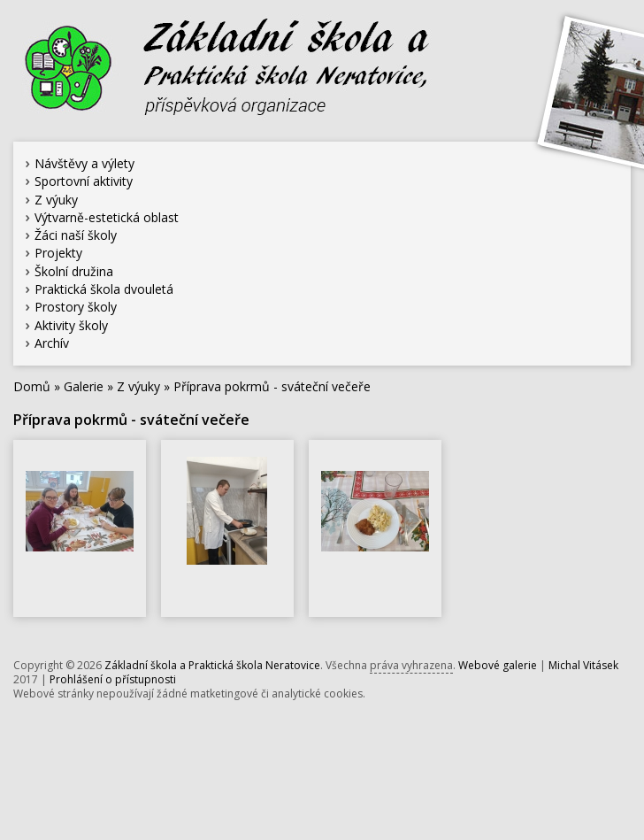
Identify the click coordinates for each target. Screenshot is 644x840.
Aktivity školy (71, 325)
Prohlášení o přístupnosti (113, 679)
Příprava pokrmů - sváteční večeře (272, 386)
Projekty (58, 253)
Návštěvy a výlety (84, 163)
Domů (32, 386)
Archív (52, 343)
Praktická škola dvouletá (104, 289)
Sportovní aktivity (84, 181)
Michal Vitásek (583, 665)
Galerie (84, 386)
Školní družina (74, 271)
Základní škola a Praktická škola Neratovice (212, 665)
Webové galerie (498, 665)
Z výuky (56, 200)
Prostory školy (76, 307)
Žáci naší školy (76, 235)
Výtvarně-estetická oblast (107, 217)
